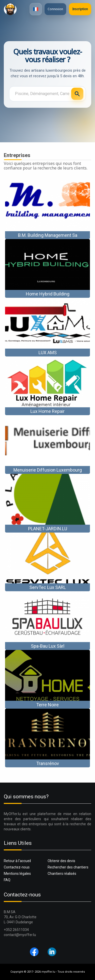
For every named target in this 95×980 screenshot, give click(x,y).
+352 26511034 (16, 930)
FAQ (7, 880)
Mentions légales (17, 874)
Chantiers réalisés (62, 874)
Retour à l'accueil (17, 861)
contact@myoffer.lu (20, 935)
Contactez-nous (17, 867)
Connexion (55, 9)
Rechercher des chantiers (68, 867)
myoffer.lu (48, 972)
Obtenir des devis (61, 861)
